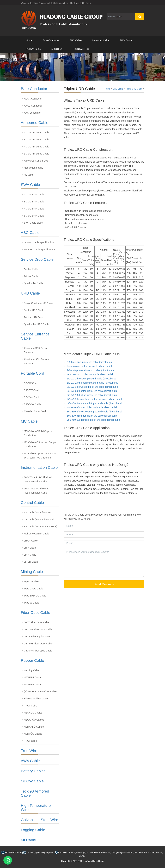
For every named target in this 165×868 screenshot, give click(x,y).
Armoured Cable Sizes (36, 161)
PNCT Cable (31, 706)
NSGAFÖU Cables (34, 720)
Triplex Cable (31, 276)
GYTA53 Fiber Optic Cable (38, 629)
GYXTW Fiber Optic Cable (38, 651)
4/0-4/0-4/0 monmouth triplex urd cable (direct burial (94, 403)
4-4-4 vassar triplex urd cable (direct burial (89, 366)
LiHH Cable (30, 555)
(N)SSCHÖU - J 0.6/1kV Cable (40, 692)
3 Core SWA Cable (34, 202)
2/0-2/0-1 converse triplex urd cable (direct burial (93, 387)
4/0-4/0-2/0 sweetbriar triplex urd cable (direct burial (94, 399)
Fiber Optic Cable (36, 613)
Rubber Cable (33, 49)
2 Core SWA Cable (34, 195)
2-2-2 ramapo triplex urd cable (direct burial (90, 374)
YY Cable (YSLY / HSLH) (37, 512)
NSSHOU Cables (33, 713)
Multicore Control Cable (36, 534)
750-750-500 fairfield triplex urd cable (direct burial (94, 420)
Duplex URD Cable (34, 310)
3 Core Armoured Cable (37, 140)
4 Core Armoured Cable (37, 147)
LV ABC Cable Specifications (39, 242)
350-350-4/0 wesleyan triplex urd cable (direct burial (94, 412)
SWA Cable (126, 40)
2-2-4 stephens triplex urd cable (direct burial (91, 370)
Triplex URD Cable (134, 89)
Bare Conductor (51, 40)
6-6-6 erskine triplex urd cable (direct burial (90, 362)
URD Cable (118, 89)
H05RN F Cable (32, 677)
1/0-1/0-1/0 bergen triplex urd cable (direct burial (93, 383)
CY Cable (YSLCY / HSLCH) (39, 519)
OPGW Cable (32, 781)
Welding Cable (32, 670)
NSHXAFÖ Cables (34, 727)
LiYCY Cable (31, 541)
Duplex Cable (31, 269)
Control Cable (32, 503)
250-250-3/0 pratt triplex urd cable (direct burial (92, 407)
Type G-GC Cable (33, 589)
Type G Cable (31, 582)
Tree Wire (29, 751)
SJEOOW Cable (33, 404)
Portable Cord (33, 373)
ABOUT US (57, 49)
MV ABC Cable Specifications (40, 250)
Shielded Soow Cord (35, 411)
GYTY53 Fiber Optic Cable (38, 644)
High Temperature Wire (36, 808)
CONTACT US (81, 49)
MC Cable (29, 421)
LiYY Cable (30, 548)
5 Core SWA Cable (34, 216)
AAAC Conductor (33, 106)
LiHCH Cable (31, 562)
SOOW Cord (31, 383)
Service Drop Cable (37, 259)
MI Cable (28, 840)
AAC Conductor (32, 113)
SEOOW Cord (32, 397)
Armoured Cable (101, 40)
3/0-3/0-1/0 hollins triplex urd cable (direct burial (92, 395)
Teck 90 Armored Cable (35, 793)
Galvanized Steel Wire (40, 820)
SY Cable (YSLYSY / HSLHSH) (41, 527)
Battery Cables (33, 771)
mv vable (29, 175)
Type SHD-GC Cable (35, 596)
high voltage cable (34, 168)
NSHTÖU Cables (33, 734)
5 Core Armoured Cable (37, 154)
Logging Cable (33, 830)
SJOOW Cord (31, 390)
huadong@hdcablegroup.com (40, 853)
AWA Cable (30, 761)
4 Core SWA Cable (34, 209)
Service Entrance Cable (35, 336)
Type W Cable (32, 603)
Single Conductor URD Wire (39, 303)
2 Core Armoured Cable (37, 132)
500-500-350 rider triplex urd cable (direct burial (92, 416)
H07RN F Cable (32, 684)
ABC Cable (76, 40)
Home (29, 40)
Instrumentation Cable (39, 468)
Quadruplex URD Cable (37, 324)
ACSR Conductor (33, 99)
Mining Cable (32, 572)
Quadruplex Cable (34, 283)
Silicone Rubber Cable (36, 699)
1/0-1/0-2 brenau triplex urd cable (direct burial (92, 379)
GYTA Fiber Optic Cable (37, 622)
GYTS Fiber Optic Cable (37, 637)
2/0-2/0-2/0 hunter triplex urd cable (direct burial (92, 391)
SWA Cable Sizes (33, 223)
